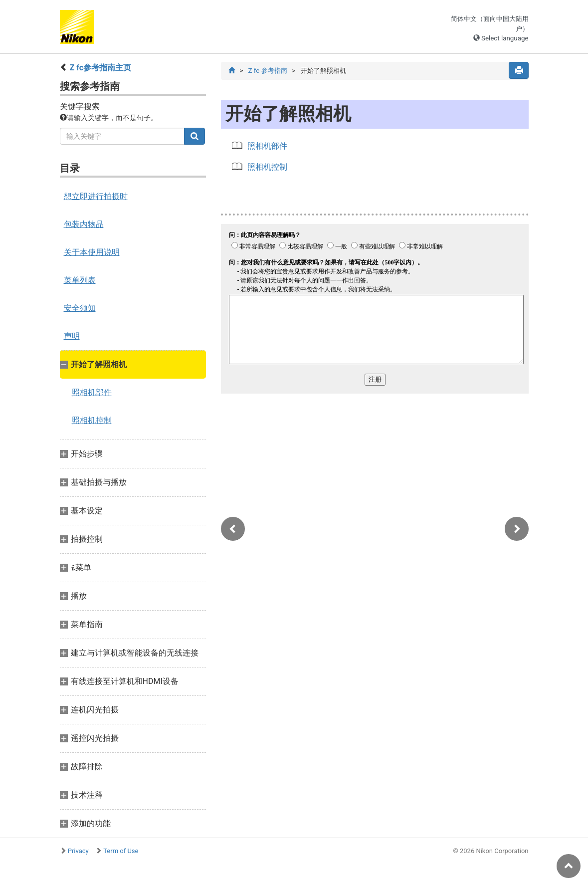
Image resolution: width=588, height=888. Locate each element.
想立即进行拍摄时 (96, 196)
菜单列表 (80, 280)
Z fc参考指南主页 (100, 68)
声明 (72, 336)
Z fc (267, 71)
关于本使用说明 (92, 252)
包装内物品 (84, 224)
